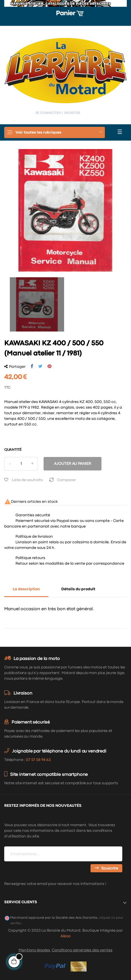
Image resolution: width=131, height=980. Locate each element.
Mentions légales (34, 950)
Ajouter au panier (73, 464)
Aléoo (65, 936)
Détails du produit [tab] (78, 589)
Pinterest (49, 366)
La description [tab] (26, 589)
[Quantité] (21, 464)
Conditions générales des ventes (82, 950)
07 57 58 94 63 (38, 760)
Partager (32, 366)
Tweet (40, 366)
